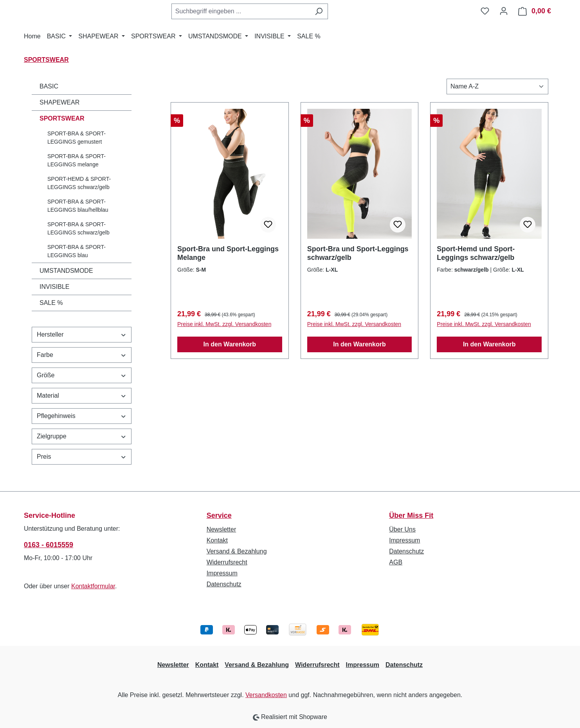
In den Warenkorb (230, 344)
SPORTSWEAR (62, 118)
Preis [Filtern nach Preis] (82, 457)
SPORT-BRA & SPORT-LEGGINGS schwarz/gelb (78, 228)
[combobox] (241, 11)
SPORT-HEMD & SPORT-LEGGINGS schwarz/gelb (79, 183)
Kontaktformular (93, 586)
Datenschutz (224, 584)
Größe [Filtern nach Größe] (82, 375)
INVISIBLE (54, 287)
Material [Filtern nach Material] (82, 396)
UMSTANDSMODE (66, 271)
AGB (396, 562)
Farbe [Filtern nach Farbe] (82, 355)
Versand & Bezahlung (237, 551)
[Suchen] (319, 11)
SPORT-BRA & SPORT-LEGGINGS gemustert (77, 138)
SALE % (51, 303)
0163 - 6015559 (49, 545)
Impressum (222, 573)
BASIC (49, 86)
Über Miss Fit (411, 515)
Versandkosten (266, 695)
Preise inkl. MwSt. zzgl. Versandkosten (224, 324)
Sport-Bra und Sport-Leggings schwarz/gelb (358, 253)
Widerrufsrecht (227, 562)
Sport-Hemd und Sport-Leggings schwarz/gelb (476, 253)
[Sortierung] (497, 86)
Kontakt (217, 540)
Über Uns (402, 529)
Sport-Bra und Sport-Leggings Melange (228, 253)
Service (219, 515)
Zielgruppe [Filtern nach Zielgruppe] (82, 436)
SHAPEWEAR (59, 102)
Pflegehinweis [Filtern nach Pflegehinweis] (82, 416)
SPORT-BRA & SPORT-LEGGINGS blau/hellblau (78, 206)
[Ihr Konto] (504, 11)
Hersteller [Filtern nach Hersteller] (82, 334)
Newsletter (222, 529)
